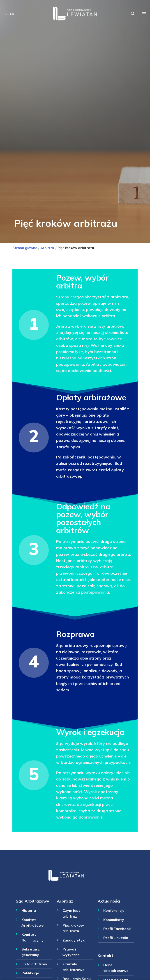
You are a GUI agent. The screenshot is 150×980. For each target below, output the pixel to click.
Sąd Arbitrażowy (32, 901)
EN (12, 14)
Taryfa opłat (68, 447)
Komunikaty (114, 920)
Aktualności (109, 901)
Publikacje (30, 973)
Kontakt (105, 955)
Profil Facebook (117, 929)
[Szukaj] (133, 14)
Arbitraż (47, 248)
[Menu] (144, 14)
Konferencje (114, 910)
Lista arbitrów (34, 964)
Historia (29, 910)
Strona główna (25, 248)
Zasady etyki (74, 940)
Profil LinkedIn (116, 938)
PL (5, 14)
